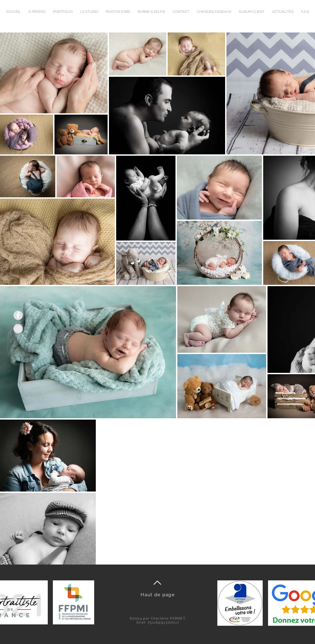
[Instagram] (18, 329)
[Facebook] (18, 315)
